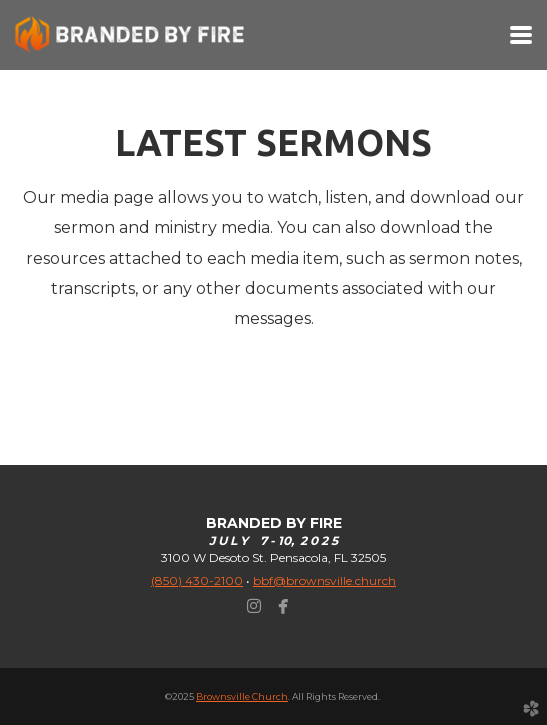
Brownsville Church (242, 696)
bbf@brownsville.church (324, 580)
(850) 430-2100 (197, 580)
